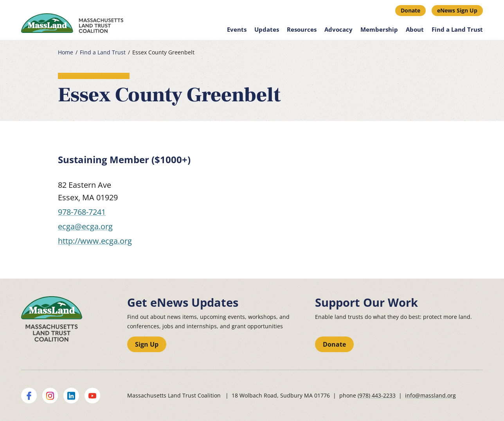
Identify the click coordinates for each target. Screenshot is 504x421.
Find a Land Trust (457, 29)
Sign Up (147, 344)
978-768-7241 (82, 212)
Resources (302, 29)
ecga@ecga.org (85, 226)
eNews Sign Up (457, 10)
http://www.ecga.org (95, 241)
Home (66, 52)
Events (237, 29)
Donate (410, 10)
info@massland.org (430, 395)
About (415, 29)
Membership (379, 29)
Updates (267, 29)
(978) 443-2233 (377, 395)
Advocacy (338, 29)
